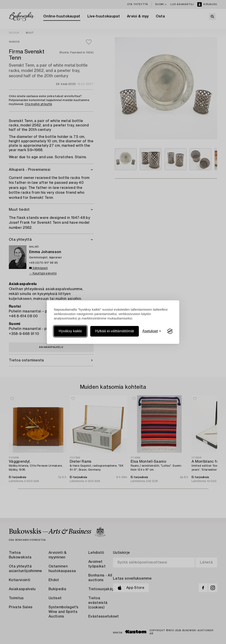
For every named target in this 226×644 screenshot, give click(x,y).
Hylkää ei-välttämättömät (115, 331)
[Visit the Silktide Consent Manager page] (170, 331)
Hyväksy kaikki (70, 331)
